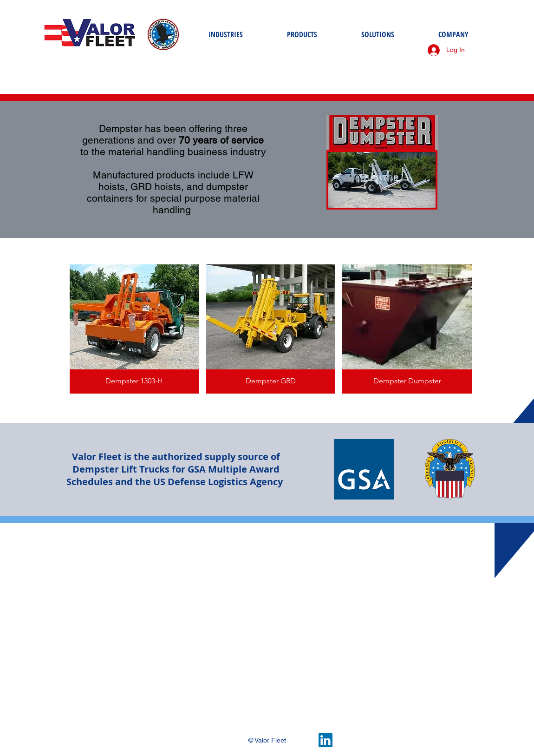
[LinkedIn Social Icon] (326, 740)
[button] (134, 329)
